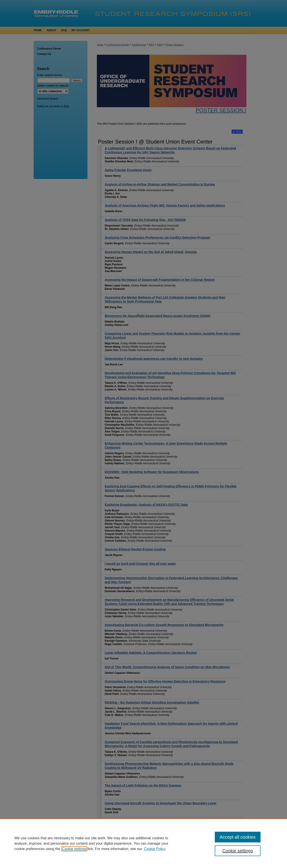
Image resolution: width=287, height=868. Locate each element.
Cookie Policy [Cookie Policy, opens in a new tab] (155, 849)
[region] (143, 843)
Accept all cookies (238, 837)
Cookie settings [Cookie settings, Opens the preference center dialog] (238, 851)
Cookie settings (74, 849)
